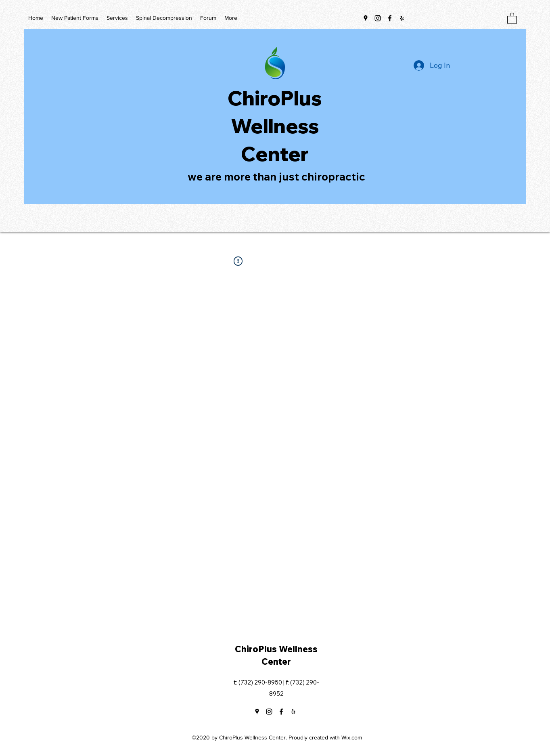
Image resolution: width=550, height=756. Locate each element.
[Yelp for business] (402, 18)
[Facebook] (390, 18)
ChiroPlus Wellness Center (275, 126)
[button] (512, 18)
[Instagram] (378, 18)
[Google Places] (366, 18)
